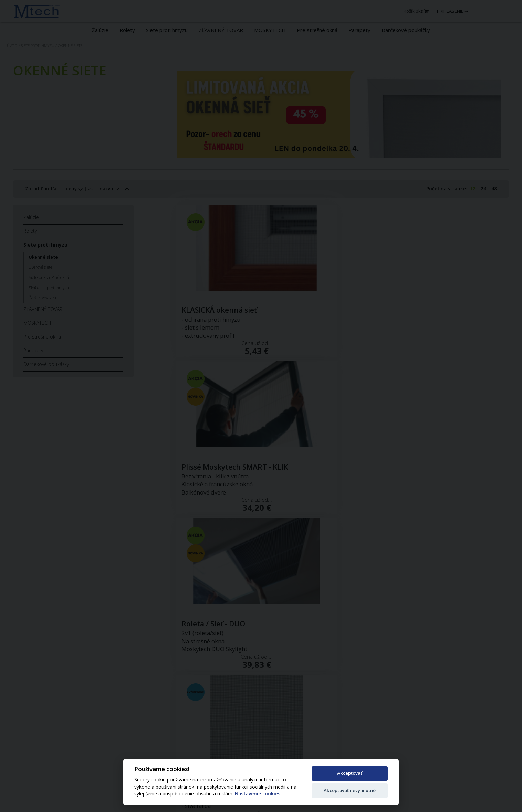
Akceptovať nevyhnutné (350, 790)
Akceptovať (350, 773)
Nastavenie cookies (258, 794)
